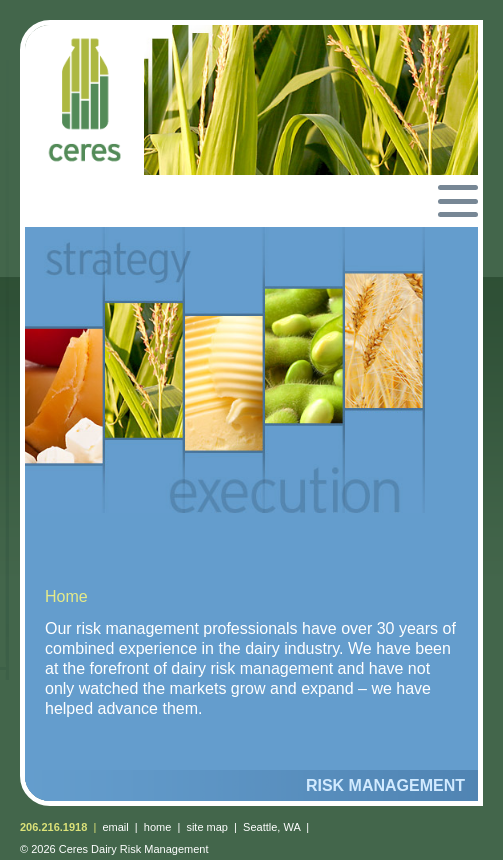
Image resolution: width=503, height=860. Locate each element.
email (115, 827)
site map (207, 827)
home (158, 827)
